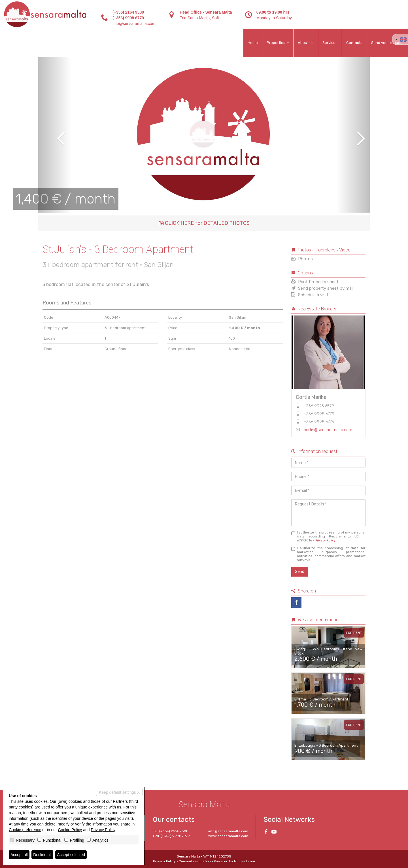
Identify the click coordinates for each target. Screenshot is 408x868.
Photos (302, 259)
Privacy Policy (325, 540)
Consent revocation (195, 861)
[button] (55, 135)
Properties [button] (278, 43)
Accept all (19, 855)
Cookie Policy (70, 830)
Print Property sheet (315, 282)
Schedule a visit (310, 295)
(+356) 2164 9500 (128, 12)
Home (253, 43)
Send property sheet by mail (322, 288)
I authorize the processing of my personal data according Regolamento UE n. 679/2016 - (329, 536)
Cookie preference (25, 830)
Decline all (42, 855)
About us (306, 43)
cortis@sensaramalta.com (328, 430)
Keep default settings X (119, 792)
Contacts (354, 43)
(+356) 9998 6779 (128, 18)
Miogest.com (245, 861)
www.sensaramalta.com (228, 836)
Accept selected (71, 855)
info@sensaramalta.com (134, 24)
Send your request (387, 43)
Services (330, 43)
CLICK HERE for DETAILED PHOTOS (204, 223)
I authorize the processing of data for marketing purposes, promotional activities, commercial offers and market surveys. (329, 554)
